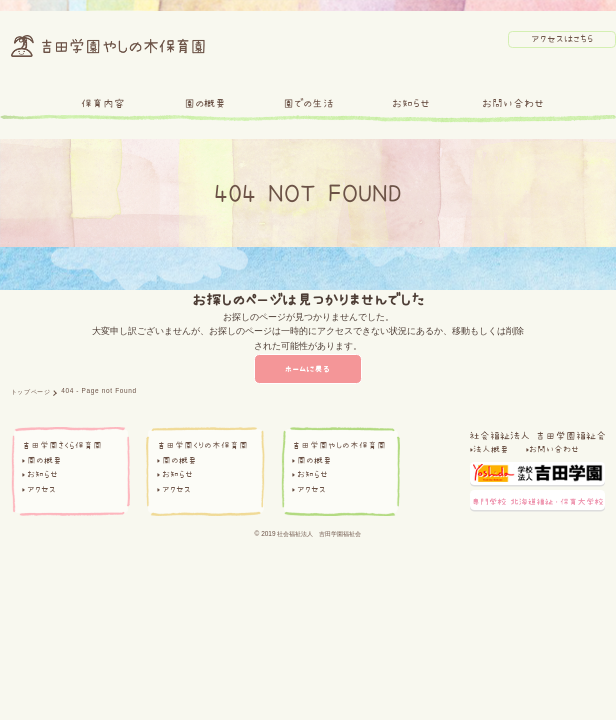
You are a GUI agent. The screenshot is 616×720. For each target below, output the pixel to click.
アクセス (41, 489)
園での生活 (308, 103)
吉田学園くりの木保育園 (202, 445)
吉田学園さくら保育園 (62, 445)
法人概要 (491, 449)
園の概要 (205, 103)
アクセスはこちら (562, 38)
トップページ (31, 391)
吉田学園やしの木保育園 (339, 445)
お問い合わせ (513, 103)
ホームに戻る (309, 369)
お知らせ (411, 103)
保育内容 (103, 103)
